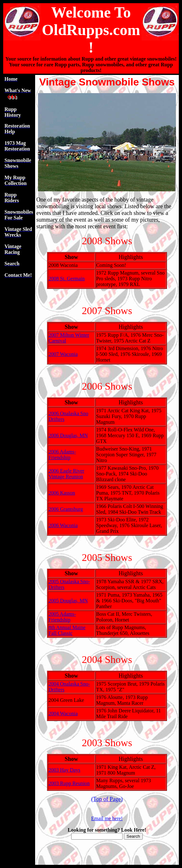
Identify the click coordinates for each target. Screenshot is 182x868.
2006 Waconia (63, 525)
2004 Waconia (63, 714)
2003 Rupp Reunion (69, 783)
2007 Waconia (63, 354)
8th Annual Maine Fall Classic (67, 630)
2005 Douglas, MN (68, 601)
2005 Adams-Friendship (62, 617)
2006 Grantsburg (66, 509)
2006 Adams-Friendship (62, 455)
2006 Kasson (62, 493)
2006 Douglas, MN (68, 435)
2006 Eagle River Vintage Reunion (66, 474)
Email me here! (107, 818)
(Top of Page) (107, 799)
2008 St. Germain (67, 279)
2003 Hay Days (64, 770)
